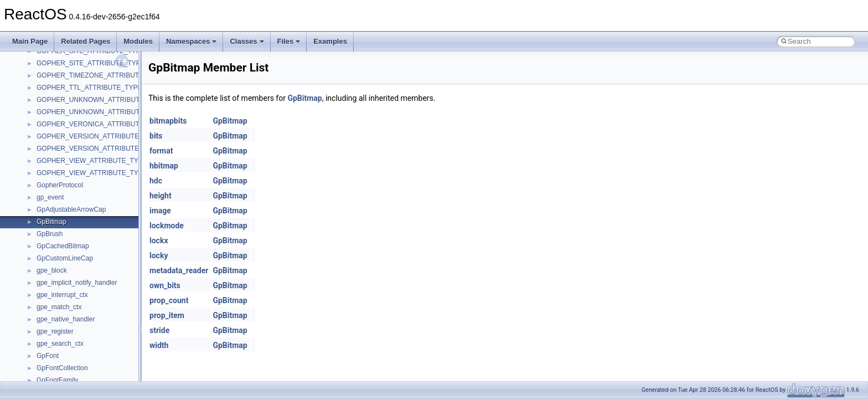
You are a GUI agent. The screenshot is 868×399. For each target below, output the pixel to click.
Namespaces (192, 41)
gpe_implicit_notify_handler (77, 283)
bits (156, 136)
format (161, 151)
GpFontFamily (57, 380)
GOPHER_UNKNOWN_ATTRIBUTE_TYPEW (104, 112)
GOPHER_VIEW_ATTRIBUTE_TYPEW (95, 173)
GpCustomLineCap (65, 258)
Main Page (30, 41)
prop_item (167, 315)
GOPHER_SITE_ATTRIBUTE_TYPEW (94, 63)
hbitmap (164, 166)
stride (159, 330)
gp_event (50, 197)
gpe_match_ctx (59, 307)
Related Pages (86, 41)
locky (159, 255)
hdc (156, 181)
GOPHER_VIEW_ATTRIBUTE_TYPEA (94, 161)
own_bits (165, 285)
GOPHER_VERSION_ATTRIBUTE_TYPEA (100, 136)
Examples (330, 41)
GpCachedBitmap (63, 246)
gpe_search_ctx (60, 344)
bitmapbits (168, 121)
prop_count (169, 300)
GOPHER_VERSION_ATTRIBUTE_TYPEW (102, 149)
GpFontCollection (62, 368)
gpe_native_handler (66, 319)
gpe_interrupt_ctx (62, 295)
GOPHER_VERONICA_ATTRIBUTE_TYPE (101, 124)
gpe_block (52, 270)
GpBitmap (51, 222)
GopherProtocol (60, 185)
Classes (247, 41)
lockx (159, 241)
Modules (138, 41)
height (161, 196)
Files (289, 41)
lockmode (167, 226)
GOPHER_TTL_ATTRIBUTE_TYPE (89, 88)
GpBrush (50, 234)
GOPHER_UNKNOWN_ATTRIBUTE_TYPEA (103, 100)
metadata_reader (179, 270)
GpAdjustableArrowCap (71, 209)
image (160, 211)
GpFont (48, 356)
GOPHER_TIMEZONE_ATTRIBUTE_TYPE (100, 75)
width (159, 345)
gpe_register (55, 331)
